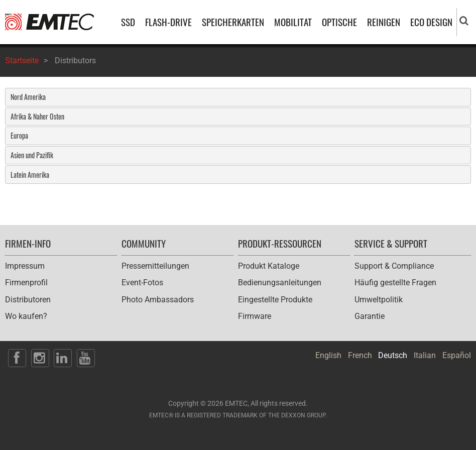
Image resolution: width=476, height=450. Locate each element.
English (328, 355)
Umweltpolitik (379, 300)
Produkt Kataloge (269, 266)
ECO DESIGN (431, 22)
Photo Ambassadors (158, 300)
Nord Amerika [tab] (28, 97)
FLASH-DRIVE (168, 22)
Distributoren (28, 300)
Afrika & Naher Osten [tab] (37, 116)
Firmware (255, 316)
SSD (128, 22)
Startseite (22, 61)
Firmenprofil (26, 283)
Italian (425, 355)
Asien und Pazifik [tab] (32, 155)
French (360, 355)
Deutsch (393, 355)
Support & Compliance (394, 266)
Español (457, 355)
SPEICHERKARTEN (233, 22)
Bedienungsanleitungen (280, 283)
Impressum (25, 266)
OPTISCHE (339, 22)
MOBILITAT (293, 22)
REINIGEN (384, 22)
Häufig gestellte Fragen (395, 283)
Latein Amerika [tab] (30, 175)
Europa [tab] (19, 135)
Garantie (370, 316)
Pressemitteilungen (155, 266)
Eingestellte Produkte (275, 300)
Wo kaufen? (26, 316)
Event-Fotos (142, 283)
